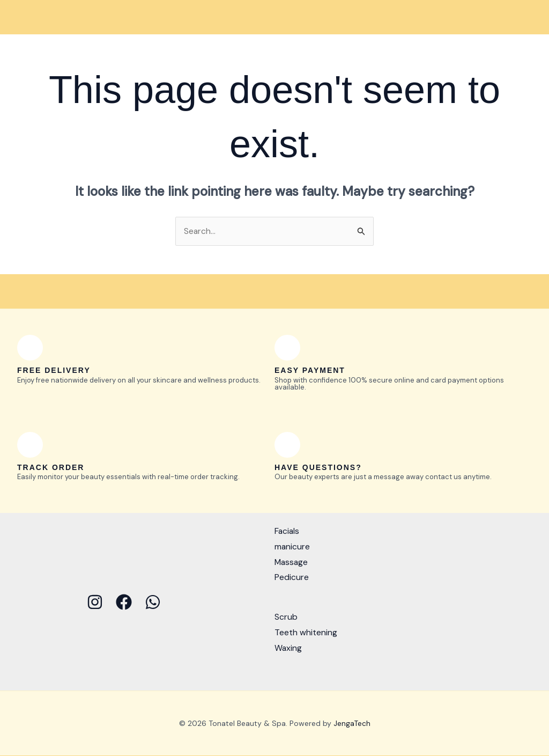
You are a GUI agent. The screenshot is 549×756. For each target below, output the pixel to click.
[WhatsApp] (153, 602)
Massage (292, 562)
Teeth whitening (306, 632)
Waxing (288, 648)
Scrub (286, 617)
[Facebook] (124, 602)
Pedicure (292, 578)
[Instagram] (95, 602)
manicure (292, 546)
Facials (287, 531)
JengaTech (352, 723)
